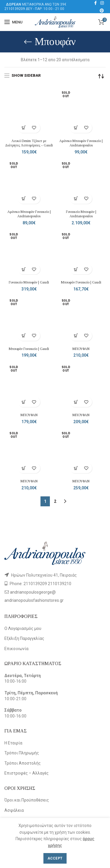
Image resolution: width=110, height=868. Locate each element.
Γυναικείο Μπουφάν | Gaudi (29, 282)
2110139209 (15, 9)
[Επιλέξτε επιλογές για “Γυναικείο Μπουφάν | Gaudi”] (24, 269)
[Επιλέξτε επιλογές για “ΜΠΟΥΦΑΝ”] (76, 336)
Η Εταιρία (13, 743)
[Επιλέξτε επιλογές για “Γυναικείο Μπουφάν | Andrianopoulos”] (76, 199)
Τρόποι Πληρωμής (22, 753)
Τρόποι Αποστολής (23, 763)
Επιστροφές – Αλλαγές (27, 773)
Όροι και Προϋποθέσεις (27, 800)
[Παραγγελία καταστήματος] (101, 76)
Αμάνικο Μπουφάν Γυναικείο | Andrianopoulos (81, 143)
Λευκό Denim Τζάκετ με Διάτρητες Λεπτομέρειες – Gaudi (29, 143)
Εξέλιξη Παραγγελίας (24, 638)
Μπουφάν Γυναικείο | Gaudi (81, 282)
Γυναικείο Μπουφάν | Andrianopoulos (81, 214)
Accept (55, 858)
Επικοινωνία (16, 649)
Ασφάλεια (14, 810)
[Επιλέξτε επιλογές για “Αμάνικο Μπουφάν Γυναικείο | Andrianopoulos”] (76, 128)
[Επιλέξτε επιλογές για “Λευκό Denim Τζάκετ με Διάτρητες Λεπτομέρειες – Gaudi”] (24, 128)
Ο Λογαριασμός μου (23, 628)
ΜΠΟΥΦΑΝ (81, 349)
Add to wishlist (34, 128)
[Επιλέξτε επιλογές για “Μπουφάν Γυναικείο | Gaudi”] (76, 269)
